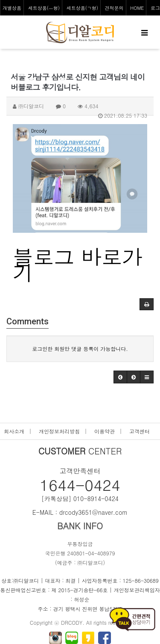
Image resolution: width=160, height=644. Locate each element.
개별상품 (12, 8)
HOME (137, 8)
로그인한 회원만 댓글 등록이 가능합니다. (80, 349)
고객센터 (140, 431)
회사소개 (14, 431)
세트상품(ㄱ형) (82, 8)
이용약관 (105, 431)
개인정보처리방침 (59, 431)
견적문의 (114, 8)
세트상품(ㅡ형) (44, 8)
